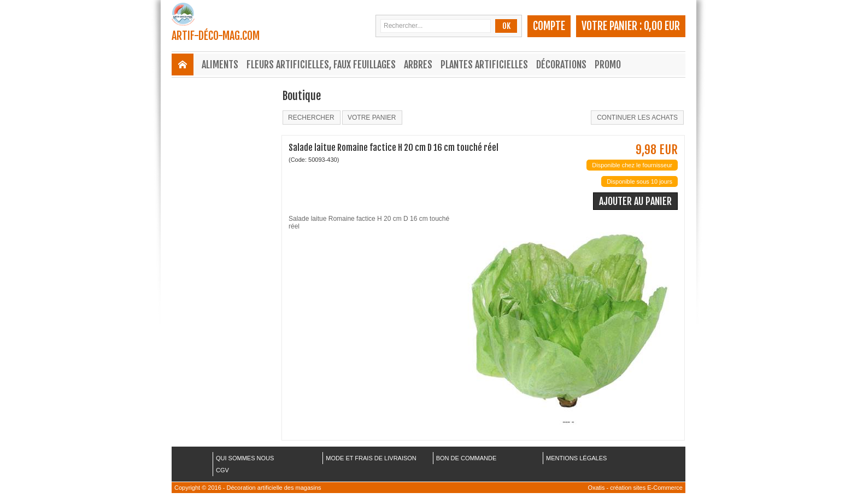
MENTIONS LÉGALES (576, 458)
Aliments (220, 65)
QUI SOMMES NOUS (245, 458)
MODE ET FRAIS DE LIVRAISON (371, 458)
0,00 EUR (662, 26)
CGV (222, 470)
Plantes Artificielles (484, 65)
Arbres (418, 65)
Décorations (561, 65)
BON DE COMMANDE (466, 458)
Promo (608, 65)
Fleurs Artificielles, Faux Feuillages (321, 65)
